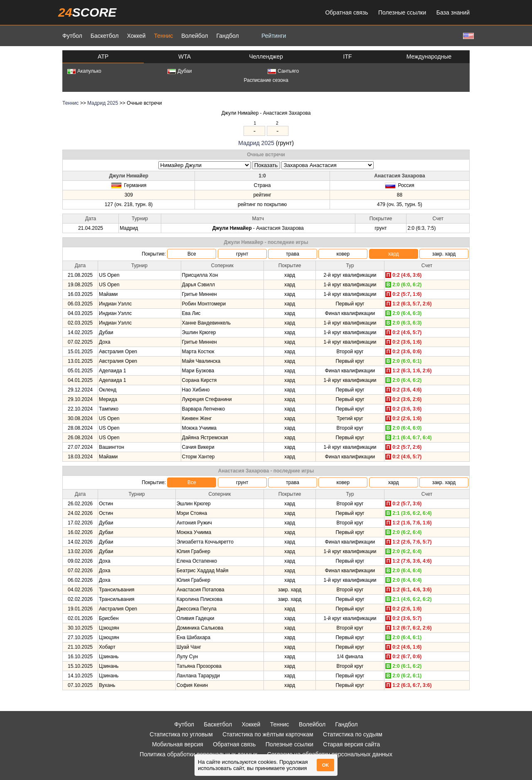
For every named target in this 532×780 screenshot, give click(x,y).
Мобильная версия (178, 744)
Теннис (163, 36)
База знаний (453, 12)
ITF (348, 57)
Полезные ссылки (402, 12)
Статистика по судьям (353, 734)
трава (293, 254)
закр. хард (444, 254)
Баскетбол (105, 36)
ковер (343, 254)
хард (394, 254)
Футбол (72, 36)
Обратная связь (346, 12)
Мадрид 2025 (103, 103)
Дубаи (180, 71)
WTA (185, 57)
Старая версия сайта (351, 744)
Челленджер (266, 57)
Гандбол (227, 36)
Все (192, 254)
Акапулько (84, 71)
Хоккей (136, 36)
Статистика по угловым (181, 734)
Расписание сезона (266, 80)
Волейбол (195, 36)
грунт (242, 254)
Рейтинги (274, 36)
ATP (103, 57)
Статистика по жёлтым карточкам (268, 734)
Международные (429, 57)
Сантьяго (283, 71)
